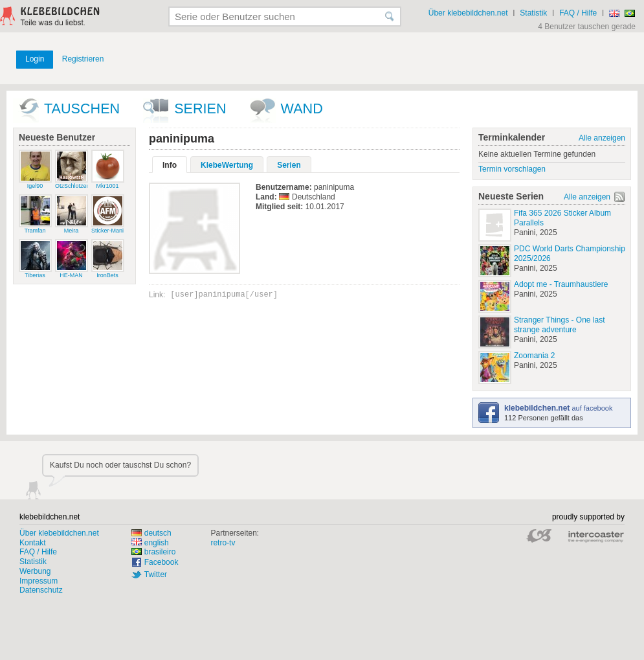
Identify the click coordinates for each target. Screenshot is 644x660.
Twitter (156, 575)
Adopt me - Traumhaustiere (561, 284)
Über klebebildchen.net (468, 13)
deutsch (151, 533)
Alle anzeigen (602, 138)
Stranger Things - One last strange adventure (560, 325)
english (150, 543)
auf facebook (558, 408)
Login (35, 59)
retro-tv (223, 543)
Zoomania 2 (534, 356)
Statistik (533, 13)
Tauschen (82, 108)
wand (302, 108)
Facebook (161, 562)
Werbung (35, 571)
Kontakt (33, 543)
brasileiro (154, 552)
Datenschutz (41, 590)
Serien (200, 108)
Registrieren (83, 59)
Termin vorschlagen (512, 169)
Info (170, 165)
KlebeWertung (227, 165)
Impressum (39, 581)
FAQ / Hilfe (578, 13)
